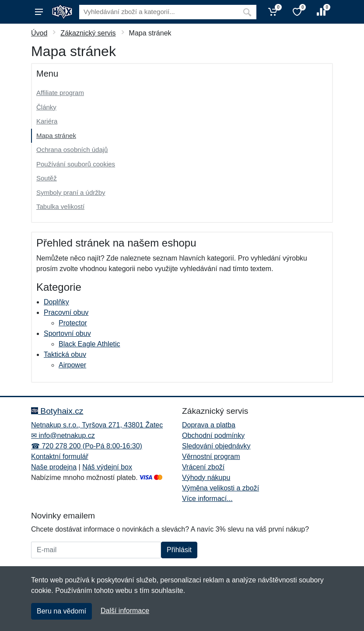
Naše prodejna (54, 467)
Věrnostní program (211, 457)
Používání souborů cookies (76, 164)
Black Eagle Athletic (89, 344)
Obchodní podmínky (213, 435)
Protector (73, 323)
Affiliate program (60, 93)
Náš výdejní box (107, 467)
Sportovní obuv (67, 333)
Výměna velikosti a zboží (220, 488)
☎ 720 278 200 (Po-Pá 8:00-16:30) (87, 446)
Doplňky (56, 302)
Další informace (125, 611)
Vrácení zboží (203, 467)
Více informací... (207, 499)
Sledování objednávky (216, 446)
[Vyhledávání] (159, 12)
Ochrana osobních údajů (72, 150)
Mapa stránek (56, 136)
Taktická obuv (65, 354)
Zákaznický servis (88, 33)
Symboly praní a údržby (71, 192)
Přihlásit (179, 550)
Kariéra (47, 121)
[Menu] (39, 12)
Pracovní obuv (66, 312)
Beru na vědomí (61, 611)
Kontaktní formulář (60, 457)
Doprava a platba (209, 425)
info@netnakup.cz (66, 435)
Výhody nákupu (206, 478)
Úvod (39, 33)
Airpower (72, 365)
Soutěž (47, 178)
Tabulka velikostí (60, 206)
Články (46, 107)
